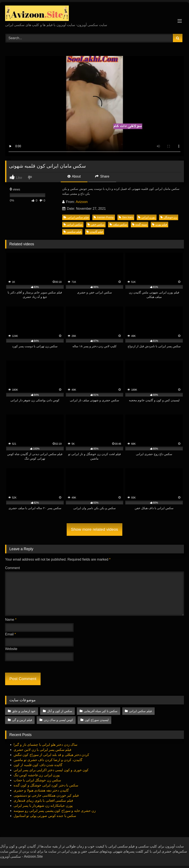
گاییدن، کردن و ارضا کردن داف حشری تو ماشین (48, 760)
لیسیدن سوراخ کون (97, 720)
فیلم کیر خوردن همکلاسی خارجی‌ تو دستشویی (46, 795)
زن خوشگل (169, 217)
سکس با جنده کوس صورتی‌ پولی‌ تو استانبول (45, 816)
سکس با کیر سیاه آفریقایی (101, 711)
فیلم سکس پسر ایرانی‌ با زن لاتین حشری (42, 750)
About (74, 176)
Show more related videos (94, 529)
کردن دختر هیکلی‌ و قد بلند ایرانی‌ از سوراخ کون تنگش (51, 755)
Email (11, 634)
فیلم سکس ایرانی (76, 217)
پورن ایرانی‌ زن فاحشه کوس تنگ (37, 775)
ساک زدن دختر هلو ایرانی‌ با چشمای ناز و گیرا (45, 745)
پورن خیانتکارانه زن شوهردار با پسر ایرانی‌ (43, 806)
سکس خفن (96, 224)
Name (11, 620)
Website (11, 649)
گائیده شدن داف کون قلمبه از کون (38, 765)
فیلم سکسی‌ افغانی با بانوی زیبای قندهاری (43, 801)
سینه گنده (140, 224)
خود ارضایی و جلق (24, 711)
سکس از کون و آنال (60, 711)
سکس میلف (118, 224)
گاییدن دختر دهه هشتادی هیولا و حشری (41, 790)
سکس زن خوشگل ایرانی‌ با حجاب (37, 780)
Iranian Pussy (104, 217)
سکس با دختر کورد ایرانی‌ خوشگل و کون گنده (46, 785)
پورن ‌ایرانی (147, 217)
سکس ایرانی (73, 224)
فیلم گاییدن (95, 232)
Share (102, 176)
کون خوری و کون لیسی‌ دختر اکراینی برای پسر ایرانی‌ (51, 770)
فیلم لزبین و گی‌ (22, 720)
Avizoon (82, 202)
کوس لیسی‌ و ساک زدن (58, 720)
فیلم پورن (159, 224)
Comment (12, 568)
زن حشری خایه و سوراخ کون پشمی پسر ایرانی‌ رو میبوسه (55, 811)
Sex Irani (126, 217)
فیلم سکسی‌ (72, 232)
